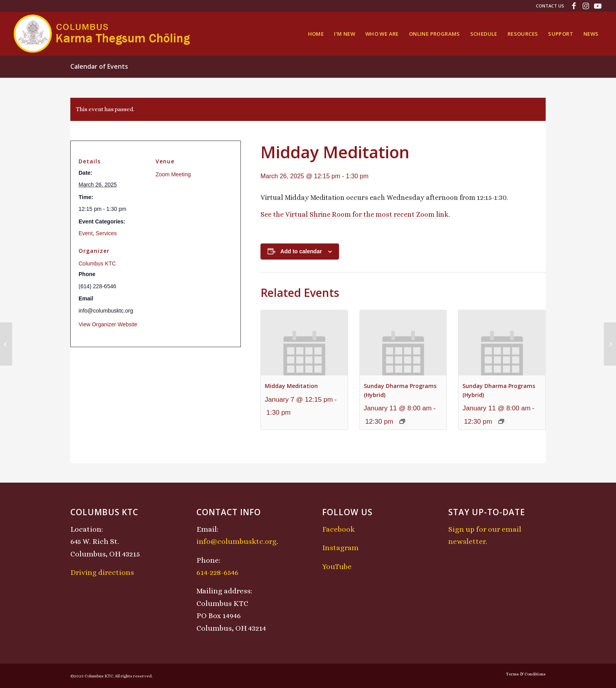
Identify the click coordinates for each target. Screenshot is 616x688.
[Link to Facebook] (574, 6)
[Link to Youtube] (598, 6)
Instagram (340, 548)
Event (86, 233)
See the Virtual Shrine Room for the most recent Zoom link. (355, 214)
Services (106, 233)
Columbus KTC (97, 263)
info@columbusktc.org (236, 541)
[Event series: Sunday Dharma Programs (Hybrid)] (402, 421)
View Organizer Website (108, 324)
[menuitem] (548, 6)
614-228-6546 (217, 572)
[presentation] (304, 343)
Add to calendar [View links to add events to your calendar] (301, 251)
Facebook (338, 529)
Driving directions (102, 572)
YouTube (337, 566)
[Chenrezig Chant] (6, 344)
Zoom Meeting (173, 174)
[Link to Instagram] (586, 6)
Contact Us (550, 6)
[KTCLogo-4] (102, 34)
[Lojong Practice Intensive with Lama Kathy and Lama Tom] (610, 344)
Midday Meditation (291, 386)
